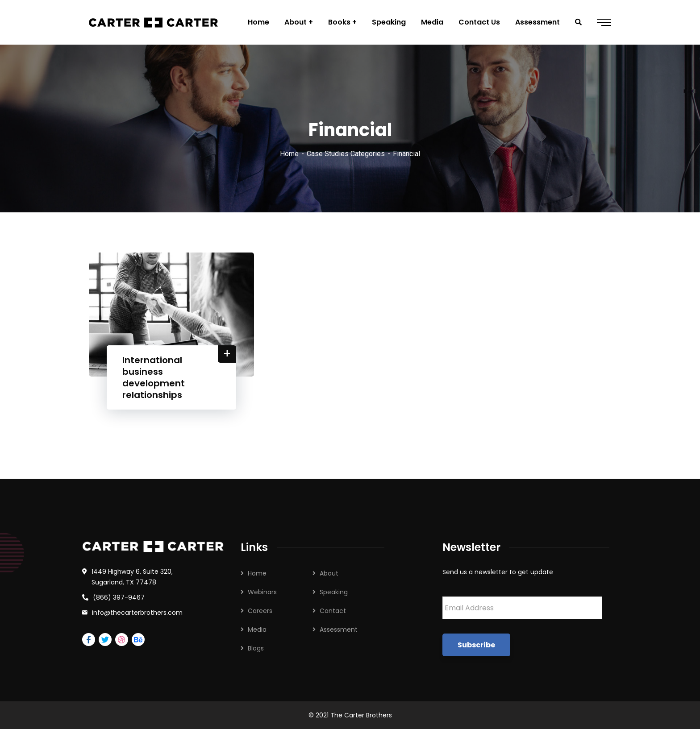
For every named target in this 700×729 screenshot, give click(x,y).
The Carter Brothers (361, 715)
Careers (260, 611)
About (329, 573)
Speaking (334, 592)
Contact (333, 611)
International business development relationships (154, 377)
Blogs (256, 648)
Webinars (262, 592)
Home (289, 154)
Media (257, 630)
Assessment (339, 630)
